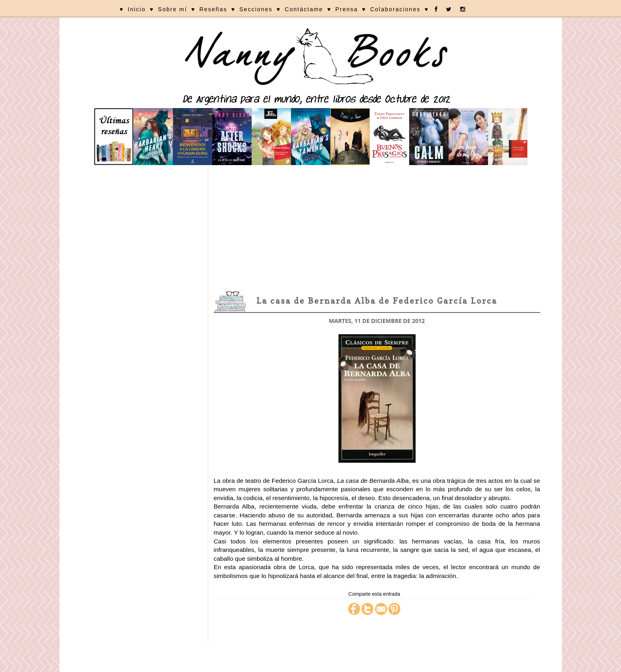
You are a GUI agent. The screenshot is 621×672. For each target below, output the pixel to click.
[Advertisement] (377, 228)
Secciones (256, 9)
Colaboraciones (395, 9)
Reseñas (213, 9)
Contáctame (304, 9)
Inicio (137, 9)
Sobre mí (173, 9)
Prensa (346, 9)
